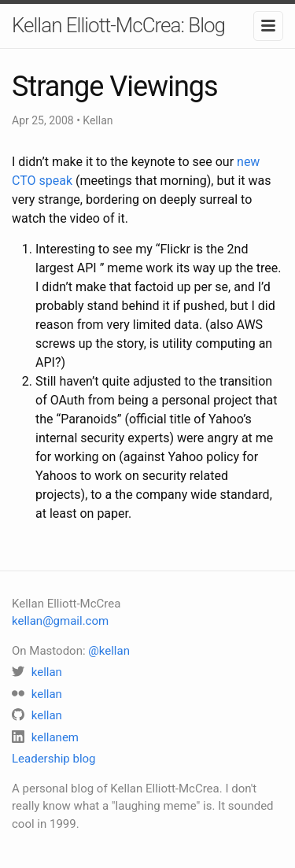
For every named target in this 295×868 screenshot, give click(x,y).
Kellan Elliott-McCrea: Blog (118, 25)
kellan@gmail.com (60, 621)
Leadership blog (54, 759)
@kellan (109, 651)
